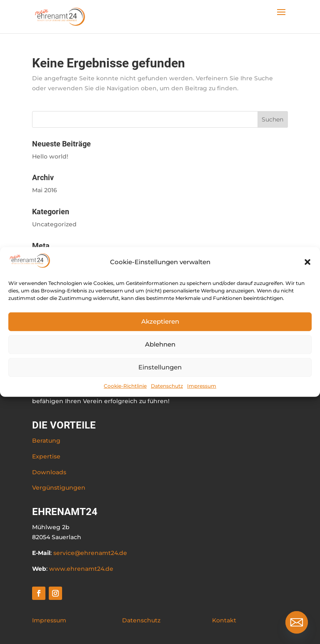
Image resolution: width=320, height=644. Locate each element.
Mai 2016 (45, 190)
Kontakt (224, 620)
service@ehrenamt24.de (90, 553)
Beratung (46, 441)
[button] (307, 262)
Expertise (46, 456)
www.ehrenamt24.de (81, 569)
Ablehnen (160, 344)
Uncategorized (54, 224)
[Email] (297, 622)
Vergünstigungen (59, 488)
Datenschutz (167, 385)
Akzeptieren (160, 321)
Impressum (202, 385)
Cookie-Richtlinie (125, 385)
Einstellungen (160, 367)
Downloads (49, 472)
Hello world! (50, 156)
